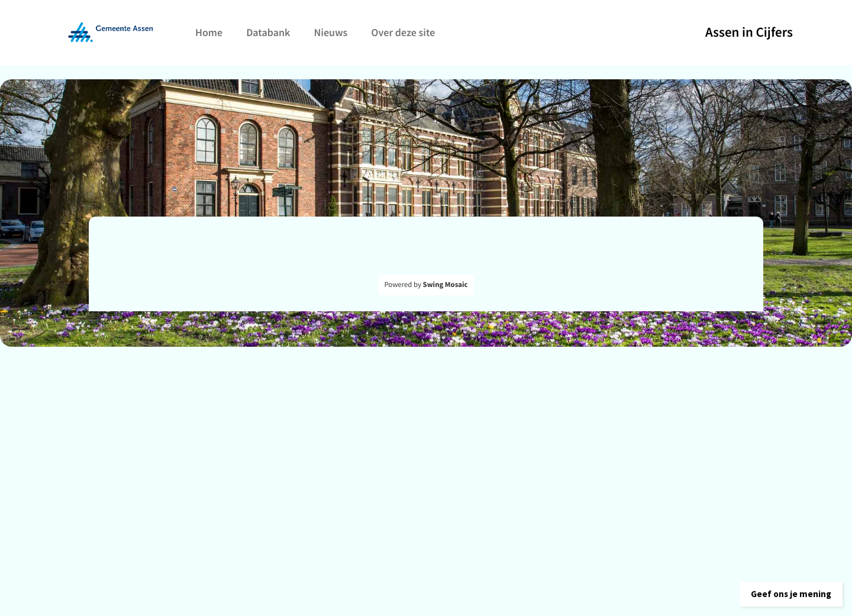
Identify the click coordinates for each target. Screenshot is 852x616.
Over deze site (403, 32)
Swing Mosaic (446, 285)
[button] (783, 589)
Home (209, 32)
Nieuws (330, 32)
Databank (268, 32)
